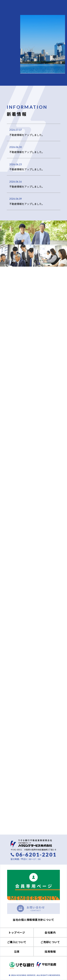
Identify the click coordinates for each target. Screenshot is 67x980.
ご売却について (50, 942)
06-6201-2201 (36, 855)
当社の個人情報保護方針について (33, 920)
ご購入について (17, 942)
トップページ (17, 932)
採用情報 (50, 951)
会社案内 (50, 932)
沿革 (17, 951)
